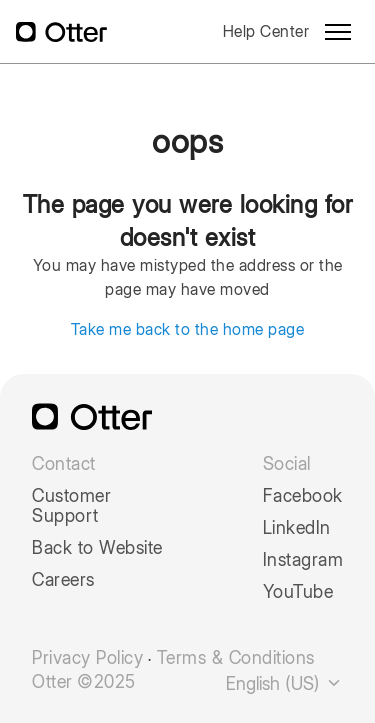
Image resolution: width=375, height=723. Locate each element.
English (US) (284, 683)
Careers (63, 580)
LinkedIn (297, 528)
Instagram (303, 560)
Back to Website (97, 548)
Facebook (303, 496)
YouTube (298, 592)
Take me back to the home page (188, 329)
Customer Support (71, 506)
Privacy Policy (87, 658)
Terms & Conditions (236, 658)
